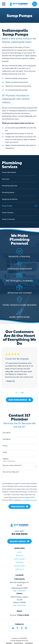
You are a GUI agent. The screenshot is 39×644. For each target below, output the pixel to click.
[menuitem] (19, 173)
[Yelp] (22, 628)
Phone (5, 446)
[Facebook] (17, 628)
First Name (7, 433)
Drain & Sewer (19, 559)
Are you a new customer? (12, 465)
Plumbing (19, 562)
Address (6, 459)
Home (19, 552)
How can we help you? (11, 472)
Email (5, 452)
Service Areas (19, 566)
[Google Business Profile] (13, 628)
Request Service (19, 541)
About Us (19, 556)
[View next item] (22, 393)
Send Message (19, 506)
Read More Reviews (20, 400)
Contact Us (19, 569)
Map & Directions (19, 591)
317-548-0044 (19, 534)
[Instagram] (26, 628)
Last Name (7, 439)
